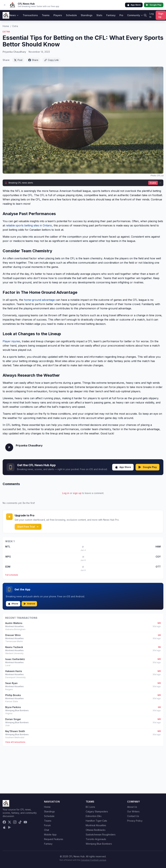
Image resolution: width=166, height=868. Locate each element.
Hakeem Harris (14, 671)
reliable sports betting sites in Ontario (29, 225)
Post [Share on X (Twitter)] (18, 60)
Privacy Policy (135, 821)
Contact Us (133, 816)
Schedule (71, 15)
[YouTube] (25, 822)
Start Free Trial (28, 527)
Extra (15, 26)
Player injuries (11, 341)
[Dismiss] (160, 183)
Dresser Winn (13, 635)
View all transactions (15, 742)
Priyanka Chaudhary (14, 52)
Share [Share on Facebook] (33, 60)
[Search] (145, 15)
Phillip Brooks (13, 695)
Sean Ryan (11, 683)
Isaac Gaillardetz (15, 659)
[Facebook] (4, 822)
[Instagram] (15, 822)
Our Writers (133, 811)
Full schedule (12, 575)
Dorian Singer (13, 719)
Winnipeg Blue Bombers (99, 844)
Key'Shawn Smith (15, 731)
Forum (47, 825)
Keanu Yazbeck (14, 647)
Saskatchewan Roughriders (101, 835)
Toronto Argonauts (96, 839)
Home (6, 26)
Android (29, 604)
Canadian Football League (93, 860)
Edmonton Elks (94, 816)
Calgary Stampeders (97, 811)
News (14, 15)
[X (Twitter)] (10, 822)
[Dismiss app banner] (5, 5)
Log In (152, 15)
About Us (132, 807)
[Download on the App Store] (4, 827)
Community (135, 15)
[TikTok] (20, 822)
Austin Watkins (14, 623)
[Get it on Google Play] (10, 827)
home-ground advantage (39, 300)
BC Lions (90, 807)
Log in (66, 493)
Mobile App (50, 835)
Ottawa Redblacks (96, 830)
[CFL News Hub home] (6, 15)
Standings (87, 15)
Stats (99, 15)
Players (58, 15)
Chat (47, 830)
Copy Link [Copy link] (51, 60)
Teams (46, 15)
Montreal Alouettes (96, 825)
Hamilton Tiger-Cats (96, 821)
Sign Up (161, 15)
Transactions (30, 15)
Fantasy (111, 15)
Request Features (54, 839)
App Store (134, 5)
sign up (77, 493)
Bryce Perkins (13, 707)
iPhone (13, 604)
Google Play (154, 5)
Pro (121, 15)
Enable (153, 183)
